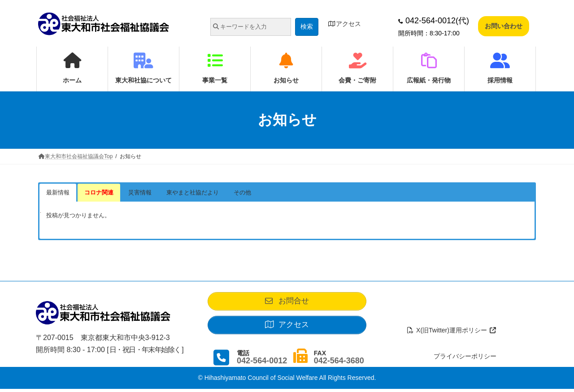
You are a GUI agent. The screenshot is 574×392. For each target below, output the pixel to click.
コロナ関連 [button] (99, 192)
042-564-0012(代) (434, 21)
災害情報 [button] (140, 192)
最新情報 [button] (58, 192)
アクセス (344, 24)
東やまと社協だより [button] (193, 192)
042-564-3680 (339, 363)
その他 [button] (242, 192)
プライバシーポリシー (465, 359)
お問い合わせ (504, 26)
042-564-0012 (262, 363)
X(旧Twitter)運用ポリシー (452, 333)
